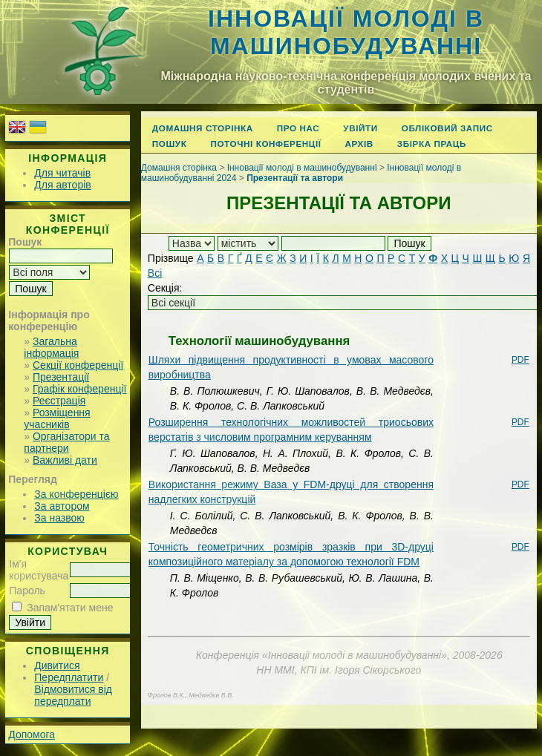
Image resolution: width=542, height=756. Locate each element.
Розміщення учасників (57, 418)
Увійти (360, 128)
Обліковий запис (447, 128)
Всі (155, 273)
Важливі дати (65, 460)
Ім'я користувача (39, 570)
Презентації (61, 377)
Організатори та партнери (66, 442)
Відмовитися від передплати (73, 695)
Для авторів (62, 185)
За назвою (59, 518)
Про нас (298, 128)
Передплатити (69, 677)
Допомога (32, 734)
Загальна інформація (51, 347)
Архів (359, 144)
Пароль (27, 591)
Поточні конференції (265, 144)
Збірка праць (432, 144)
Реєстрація (59, 401)
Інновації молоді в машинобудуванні (346, 32)
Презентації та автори (295, 178)
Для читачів (62, 173)
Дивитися (57, 665)
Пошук (170, 144)
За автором (62, 506)
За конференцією (76, 494)
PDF (520, 360)
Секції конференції (78, 365)
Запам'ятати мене (70, 608)
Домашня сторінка (203, 128)
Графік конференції (79, 389)
